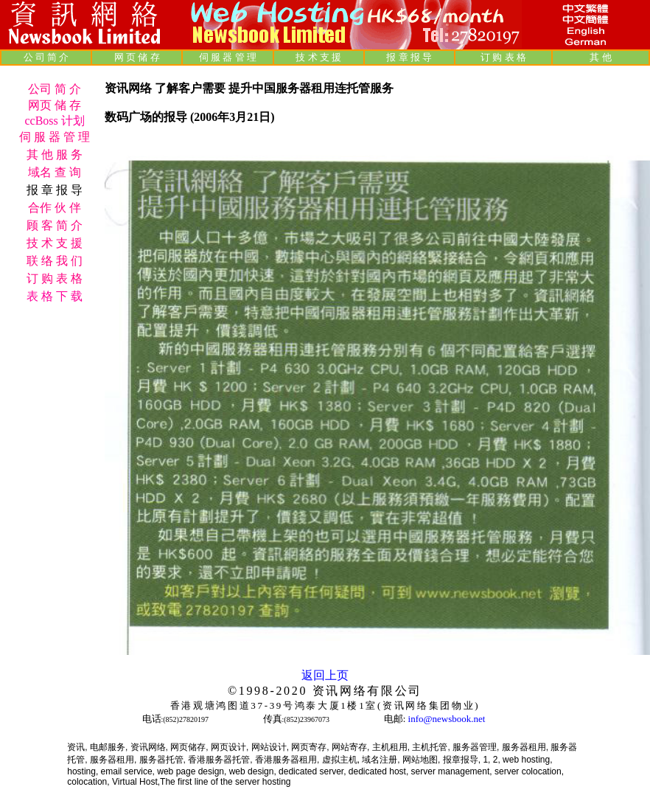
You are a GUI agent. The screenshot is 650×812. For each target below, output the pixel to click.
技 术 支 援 (318, 57)
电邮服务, (109, 747)
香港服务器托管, (220, 760)
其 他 (600, 57)
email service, (128, 771)
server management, (453, 771)
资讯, (77, 747)
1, (486, 760)
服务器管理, (476, 747)
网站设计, (270, 747)
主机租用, (391, 747)
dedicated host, (378, 771)
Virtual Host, (136, 782)
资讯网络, (149, 747)
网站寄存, (350, 747)
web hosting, (527, 760)
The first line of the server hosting (225, 782)
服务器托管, (162, 760)
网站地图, (421, 760)
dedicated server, (312, 771)
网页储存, (189, 747)
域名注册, (381, 760)
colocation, (88, 782)
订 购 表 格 (503, 57)
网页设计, (230, 747)
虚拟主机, (341, 760)
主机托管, (431, 747)
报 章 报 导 (409, 57)
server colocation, (529, 771)
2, (497, 760)
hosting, (83, 771)
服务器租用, (525, 747)
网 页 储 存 (137, 57)
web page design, (192, 771)
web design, (253, 771)
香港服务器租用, (287, 760)
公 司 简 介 (46, 57)
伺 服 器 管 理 (228, 57)
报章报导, (462, 760)
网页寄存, (310, 747)
